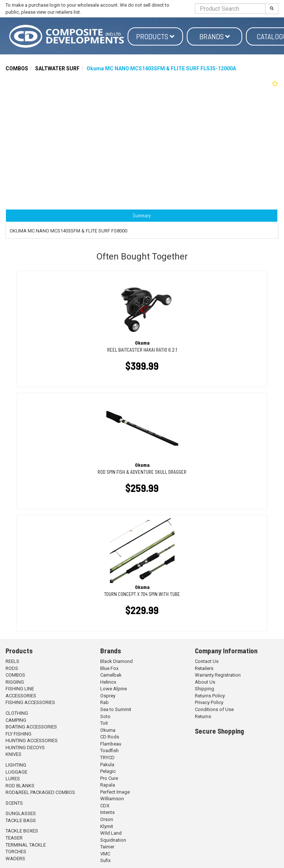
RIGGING (15, 682)
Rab (104, 702)
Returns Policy (210, 696)
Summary (142, 215)
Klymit (107, 826)
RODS (12, 668)
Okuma (108, 730)
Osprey (108, 696)
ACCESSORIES (21, 696)
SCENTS (14, 803)
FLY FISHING (18, 734)
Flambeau (111, 744)
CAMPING (16, 720)
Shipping (204, 689)
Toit (104, 723)
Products (155, 36)
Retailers (204, 668)
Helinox (108, 682)
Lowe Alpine (114, 689)
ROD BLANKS (20, 786)
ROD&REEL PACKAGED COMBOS (40, 792)
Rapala (108, 785)
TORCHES (16, 852)
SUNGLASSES (21, 813)
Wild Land (111, 833)
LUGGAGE (16, 772)
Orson (107, 819)
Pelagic (108, 771)
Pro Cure (109, 778)
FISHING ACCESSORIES (30, 702)
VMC (105, 854)
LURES (13, 779)
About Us (205, 682)
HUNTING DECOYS (25, 748)
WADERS (15, 859)
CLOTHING (17, 713)
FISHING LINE (20, 689)
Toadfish (109, 750)
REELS (12, 661)
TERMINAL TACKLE (26, 845)
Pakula (107, 765)
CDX (105, 806)
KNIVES (13, 754)
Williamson (112, 799)
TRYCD (107, 758)
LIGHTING (16, 765)
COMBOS (17, 68)
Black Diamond (116, 661)
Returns (203, 716)
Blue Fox (109, 668)
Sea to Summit (116, 709)
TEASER (14, 838)
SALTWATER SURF (57, 68)
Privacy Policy (209, 702)
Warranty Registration (218, 675)
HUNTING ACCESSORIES (32, 740)
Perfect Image (115, 792)
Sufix (105, 860)
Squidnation (113, 840)
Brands (215, 36)
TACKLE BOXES (22, 831)
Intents (107, 812)
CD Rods (110, 737)
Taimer (107, 847)
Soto (105, 716)
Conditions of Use (214, 709)
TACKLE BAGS (21, 820)
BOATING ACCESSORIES (31, 727)
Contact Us (207, 661)
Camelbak (111, 675)
